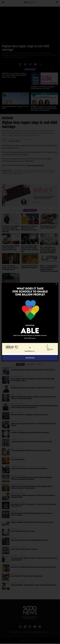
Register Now (30, 358)
